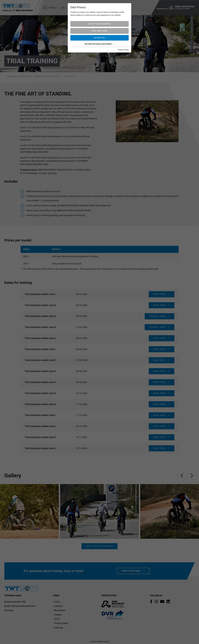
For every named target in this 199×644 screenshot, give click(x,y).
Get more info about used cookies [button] (100, 44)
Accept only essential (100, 24)
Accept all (100, 38)
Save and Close (99, 31)
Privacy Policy (123, 50)
